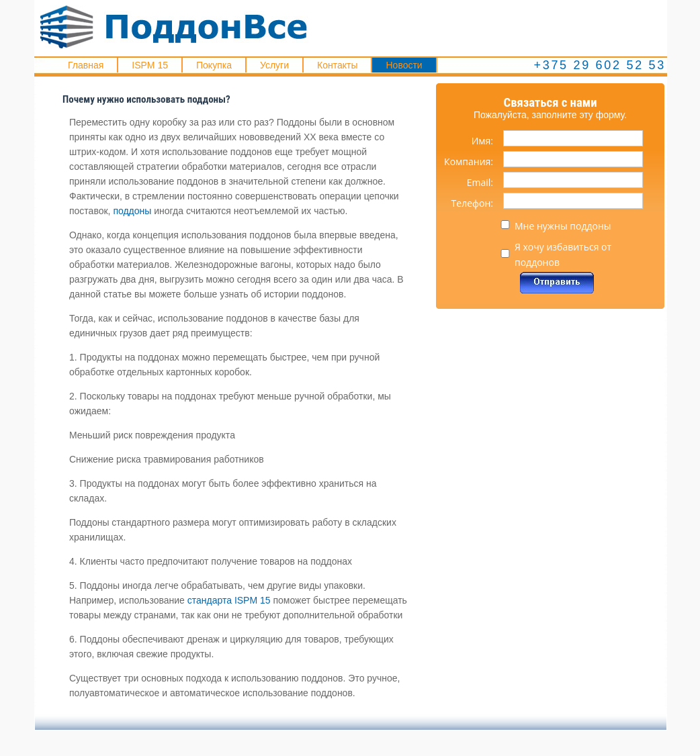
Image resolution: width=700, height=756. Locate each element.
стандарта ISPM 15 (229, 600)
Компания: (469, 161)
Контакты (337, 65)
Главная (86, 65)
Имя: (482, 141)
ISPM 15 (150, 65)
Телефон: (472, 203)
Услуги (274, 65)
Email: (480, 182)
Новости (404, 65)
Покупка (214, 65)
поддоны (132, 211)
